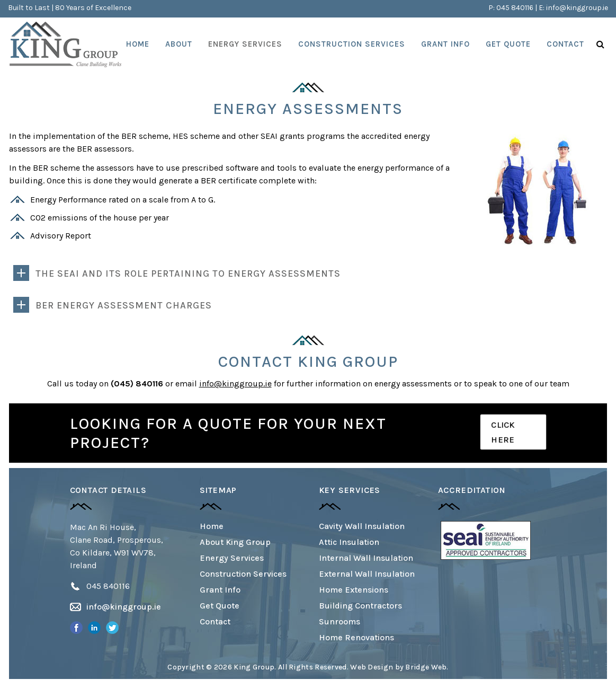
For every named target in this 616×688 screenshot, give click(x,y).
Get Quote (220, 606)
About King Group (235, 542)
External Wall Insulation (367, 574)
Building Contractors (360, 606)
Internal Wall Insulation (366, 558)
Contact (215, 621)
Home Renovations (356, 637)
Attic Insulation (349, 542)
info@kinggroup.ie (577, 8)
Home (212, 526)
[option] (486, 540)
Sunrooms (340, 621)
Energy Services (232, 558)
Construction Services (243, 574)
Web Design (372, 667)
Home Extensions (354, 590)
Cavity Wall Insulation (362, 526)
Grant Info (220, 590)
